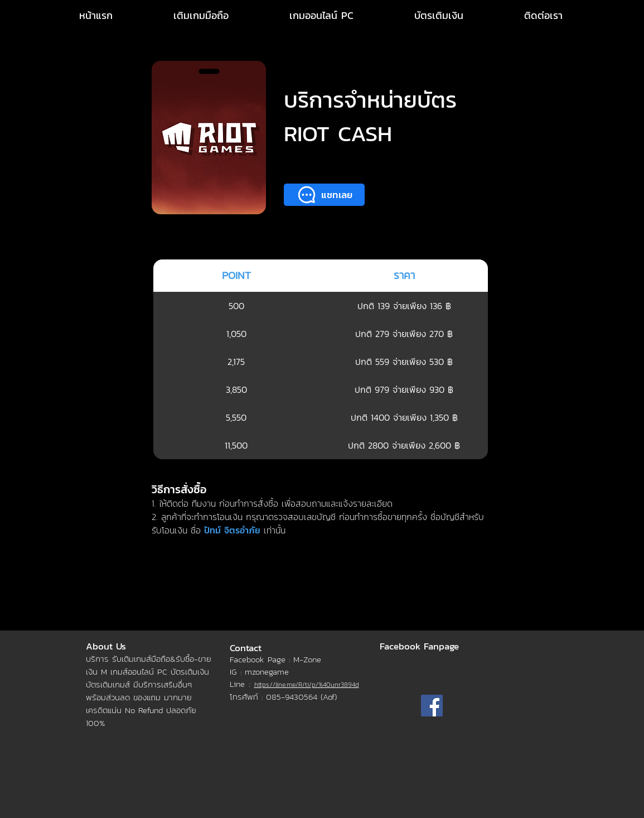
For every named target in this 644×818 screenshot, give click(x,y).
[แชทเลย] (324, 195)
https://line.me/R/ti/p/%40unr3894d (307, 685)
